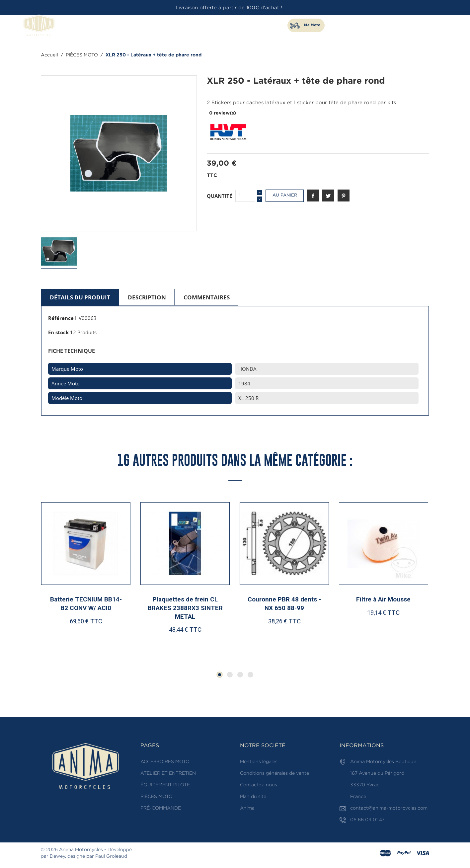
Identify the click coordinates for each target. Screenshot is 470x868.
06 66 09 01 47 (422, 22)
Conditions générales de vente (274, 774)
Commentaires (207, 297)
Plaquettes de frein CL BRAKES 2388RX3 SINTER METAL (185, 609)
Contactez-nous (259, 786)
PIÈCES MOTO (122, 25)
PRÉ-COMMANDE (161, 809)
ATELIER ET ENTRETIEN (214, 25)
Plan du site (253, 798)
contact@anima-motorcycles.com (389, 809)
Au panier (285, 195)
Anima (247, 809)
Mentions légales (259, 763)
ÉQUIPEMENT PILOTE (264, 25)
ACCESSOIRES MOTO (163, 25)
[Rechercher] (380, 33)
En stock (58, 332)
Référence (61, 318)
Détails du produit (80, 297)
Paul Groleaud (111, 857)
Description (147, 297)
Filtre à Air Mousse (383, 601)
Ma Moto (312, 25)
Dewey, (58, 857)
